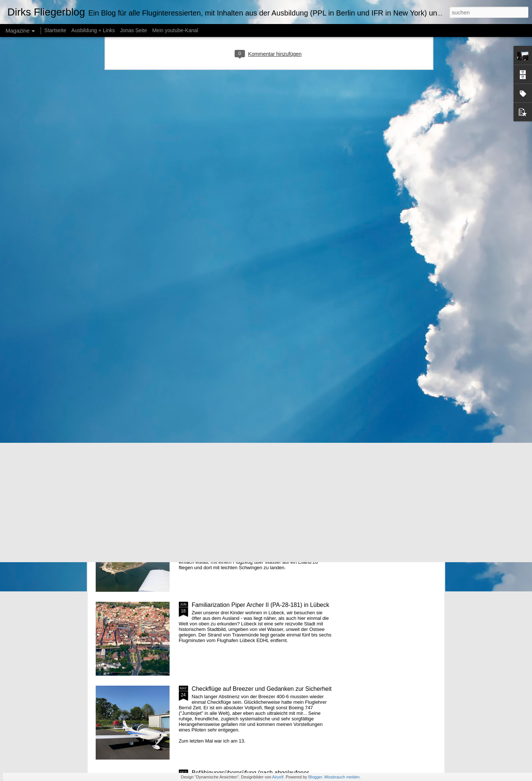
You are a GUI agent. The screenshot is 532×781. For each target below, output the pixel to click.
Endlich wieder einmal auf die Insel (237, 521)
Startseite (55, 30)
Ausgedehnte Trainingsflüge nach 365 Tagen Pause (259, 353)
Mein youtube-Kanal (175, 30)
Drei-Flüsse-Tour (214, 437)
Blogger (315, 777)
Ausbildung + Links (93, 30)
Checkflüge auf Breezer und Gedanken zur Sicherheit (262, 689)
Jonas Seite (134, 30)
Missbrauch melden (342, 777)
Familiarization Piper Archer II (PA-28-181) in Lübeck (260, 605)
